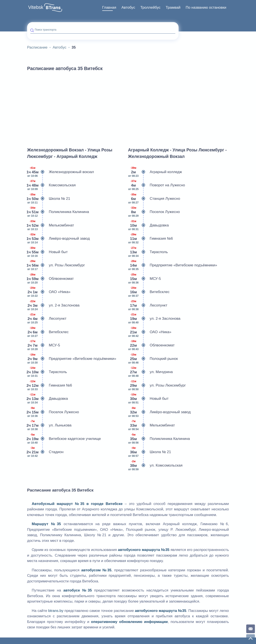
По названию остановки (206, 7)
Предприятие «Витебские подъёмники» (72, 359)
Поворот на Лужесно (157, 185)
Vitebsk (36, 7)
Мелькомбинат (51, 225)
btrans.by (56, 611)
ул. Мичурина (150, 372)
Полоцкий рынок (153, 359)
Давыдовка (48, 399)
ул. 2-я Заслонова (53, 305)
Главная (109, 7)
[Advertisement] (128, 107)
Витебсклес (48, 332)
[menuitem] (109, 8)
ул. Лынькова (49, 425)
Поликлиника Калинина (58, 212)
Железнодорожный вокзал (61, 172)
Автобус (128, 7)
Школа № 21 (49, 199)
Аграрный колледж (155, 172)
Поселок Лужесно (53, 412)
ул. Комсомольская (155, 465)
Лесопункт (47, 319)
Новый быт (47, 252)
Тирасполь (47, 372)
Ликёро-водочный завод (58, 239)
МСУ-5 (44, 345)
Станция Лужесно (154, 199)
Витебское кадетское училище (64, 439)
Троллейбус (150, 7)
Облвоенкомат (50, 279)
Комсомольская (51, 185)
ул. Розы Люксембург (56, 265)
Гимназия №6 (50, 385)
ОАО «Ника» (49, 292)
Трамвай (173, 7)
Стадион (45, 452)
